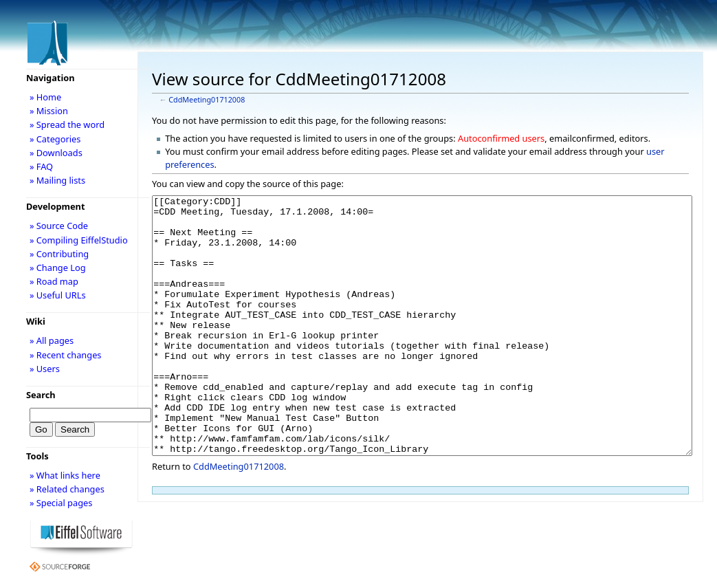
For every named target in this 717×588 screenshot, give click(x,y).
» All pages (52, 340)
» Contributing (59, 254)
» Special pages (61, 503)
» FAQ (41, 166)
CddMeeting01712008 (207, 100)
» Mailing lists (57, 180)
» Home (45, 97)
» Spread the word (67, 124)
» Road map (54, 281)
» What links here (65, 475)
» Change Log (58, 268)
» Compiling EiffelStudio (79, 240)
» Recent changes (66, 355)
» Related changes (67, 489)
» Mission (49, 111)
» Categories (55, 139)
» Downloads (56, 153)
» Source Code (59, 226)
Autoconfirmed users (501, 138)
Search (41, 395)
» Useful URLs (58, 295)
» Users (45, 369)
